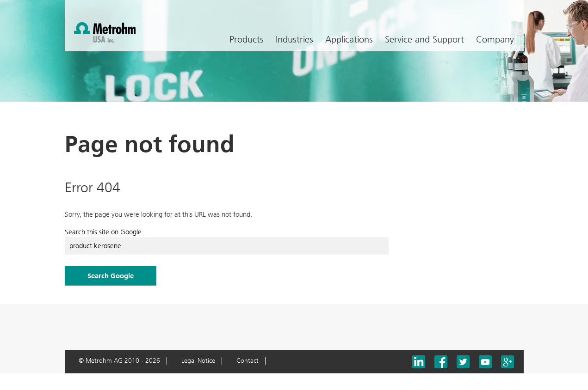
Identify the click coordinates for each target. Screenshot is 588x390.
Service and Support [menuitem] (424, 39)
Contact (248, 361)
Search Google (111, 276)
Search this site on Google (103, 232)
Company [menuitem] (495, 39)
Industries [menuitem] (294, 39)
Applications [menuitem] (349, 39)
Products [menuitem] (247, 39)
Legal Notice (198, 361)
